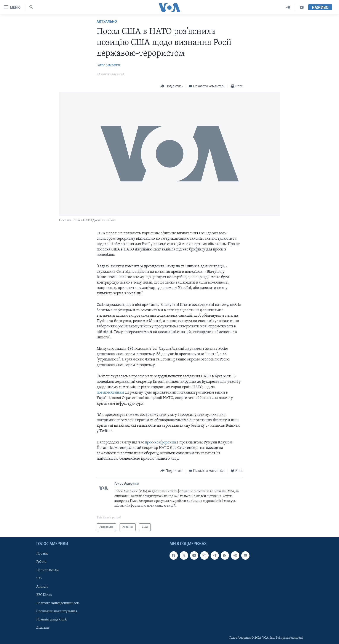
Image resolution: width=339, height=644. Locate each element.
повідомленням (111, 393)
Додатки (43, 628)
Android (42, 587)
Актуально (107, 22)
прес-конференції (160, 442)
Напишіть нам (47, 570)
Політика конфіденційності (58, 603)
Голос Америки (108, 65)
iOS (39, 578)
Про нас (42, 554)
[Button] (172, 86)
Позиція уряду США (52, 620)
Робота (41, 562)
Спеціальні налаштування (57, 611)
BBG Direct (44, 595)
